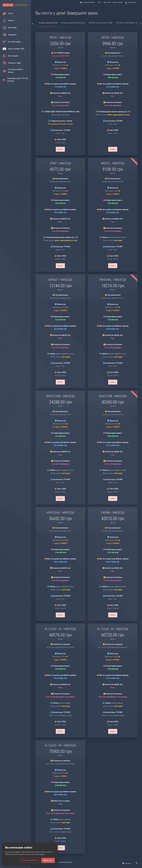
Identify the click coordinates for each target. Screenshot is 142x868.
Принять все (48, 860)
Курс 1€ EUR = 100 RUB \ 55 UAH (113, 2)
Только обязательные (29, 860)
